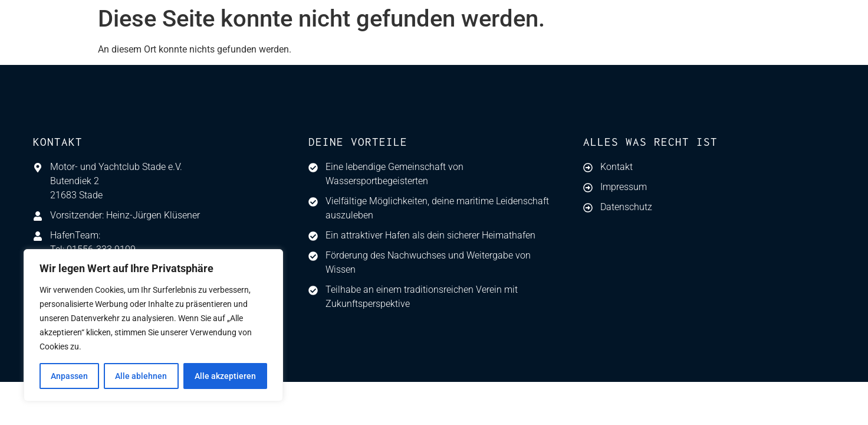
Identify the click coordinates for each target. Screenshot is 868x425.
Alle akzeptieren (225, 376)
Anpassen (69, 376)
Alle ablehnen (141, 376)
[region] (153, 325)
